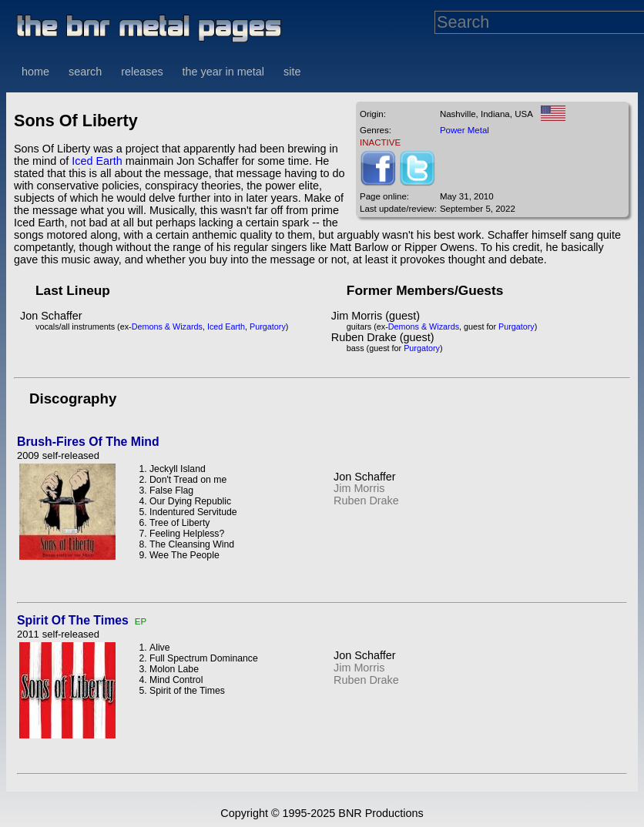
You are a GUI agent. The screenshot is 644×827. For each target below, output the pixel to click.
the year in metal (223, 72)
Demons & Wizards (167, 326)
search (85, 72)
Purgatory (268, 326)
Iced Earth (97, 161)
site (292, 72)
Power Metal (465, 130)
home (35, 72)
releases (142, 72)
